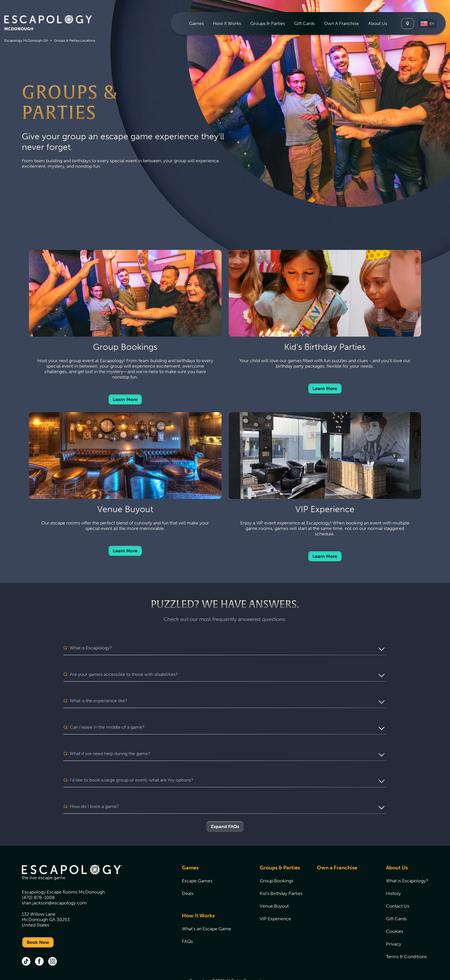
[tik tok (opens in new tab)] (26, 940)
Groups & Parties (280, 846)
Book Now (38, 920)
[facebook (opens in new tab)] (39, 940)
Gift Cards (304, 23)
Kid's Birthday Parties (281, 872)
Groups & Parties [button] (268, 23)
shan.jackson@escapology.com (54, 881)
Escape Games (197, 859)
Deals (188, 872)
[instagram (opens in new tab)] (53, 940)
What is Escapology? (407, 859)
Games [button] (196, 23)
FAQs (187, 920)
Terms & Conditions (406, 935)
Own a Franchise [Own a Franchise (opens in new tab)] (337, 846)
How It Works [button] (227, 23)
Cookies (395, 909)
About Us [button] (378, 23)
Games (190, 846)
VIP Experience (275, 897)
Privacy (394, 922)
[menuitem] (196, 23)
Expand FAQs (225, 805)
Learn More (125, 399)
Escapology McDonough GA (26, 40)
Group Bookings (277, 859)
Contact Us (398, 884)
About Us (397, 846)
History (393, 872)
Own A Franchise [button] (342, 23)
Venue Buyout (274, 884)
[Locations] (408, 24)
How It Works (198, 894)
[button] (427, 24)
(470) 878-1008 (38, 876)
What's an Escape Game (206, 907)
